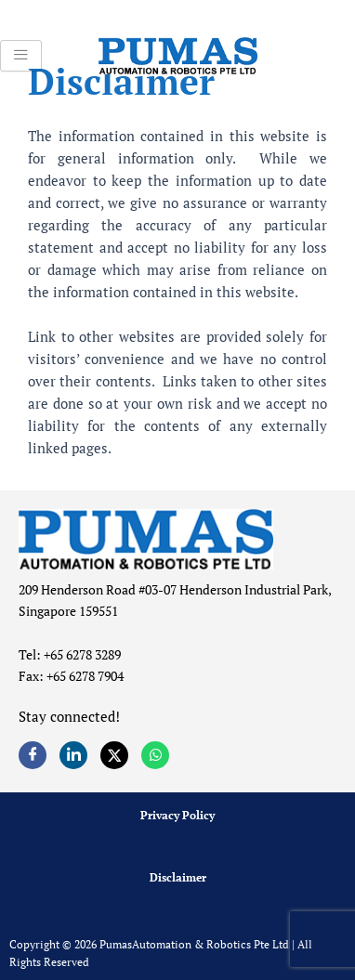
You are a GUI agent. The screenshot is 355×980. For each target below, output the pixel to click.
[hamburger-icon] (21, 56)
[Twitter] (114, 755)
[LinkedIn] (73, 755)
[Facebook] (33, 755)
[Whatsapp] (155, 755)
